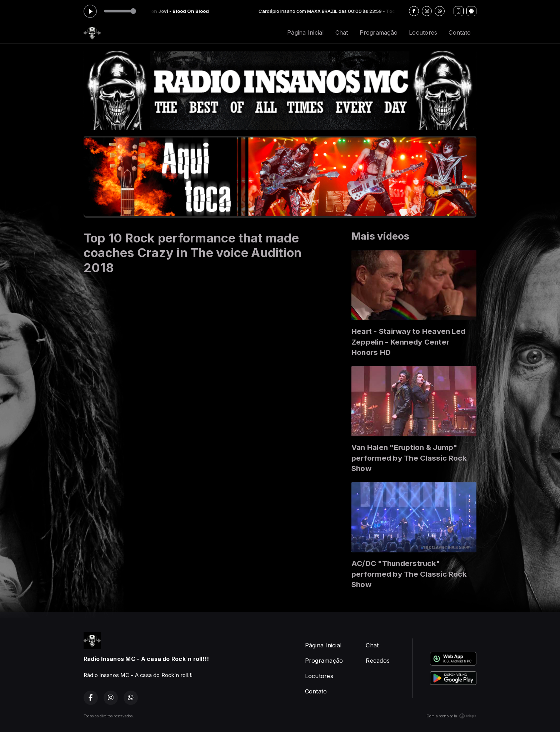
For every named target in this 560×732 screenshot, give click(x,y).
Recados (378, 661)
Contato (460, 32)
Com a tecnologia (451, 716)
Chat (342, 32)
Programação (379, 32)
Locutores (423, 32)
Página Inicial (305, 32)
